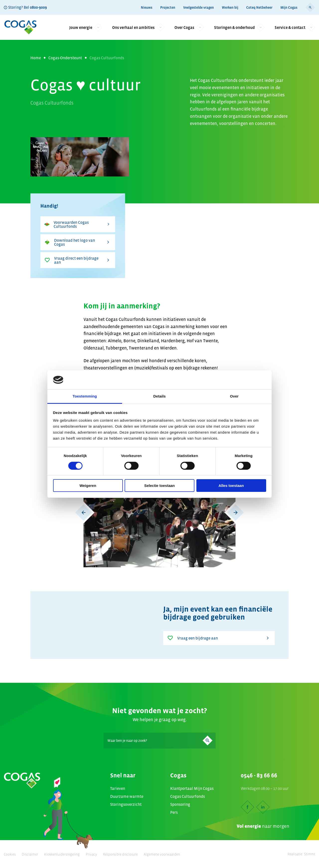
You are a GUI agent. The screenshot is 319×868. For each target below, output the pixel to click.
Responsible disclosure (120, 854)
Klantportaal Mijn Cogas (192, 788)
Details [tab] (159, 396)
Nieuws (147, 7)
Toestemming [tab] (85, 396)
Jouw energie (86, 27)
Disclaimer (30, 854)
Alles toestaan (231, 486)
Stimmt (310, 854)
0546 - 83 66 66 (259, 775)
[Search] (159, 741)
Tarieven (118, 788)
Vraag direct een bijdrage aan (78, 260)
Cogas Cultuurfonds (188, 796)
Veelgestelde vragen (199, 7)
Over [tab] (234, 396)
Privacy (91, 854)
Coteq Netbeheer (259, 7)
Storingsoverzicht (126, 804)
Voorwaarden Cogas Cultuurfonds (78, 224)
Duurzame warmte (127, 796)
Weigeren (88, 486)
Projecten (168, 7)
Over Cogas (189, 27)
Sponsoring (180, 804)
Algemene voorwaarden (162, 854)
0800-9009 (38, 7)
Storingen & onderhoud (239, 27)
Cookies (10, 854)
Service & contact (295, 27)
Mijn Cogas (289, 7)
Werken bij (230, 7)
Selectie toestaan (160, 486)
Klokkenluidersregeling (62, 854)
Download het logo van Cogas (78, 242)
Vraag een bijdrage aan (219, 638)
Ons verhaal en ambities (138, 27)
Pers (174, 812)
